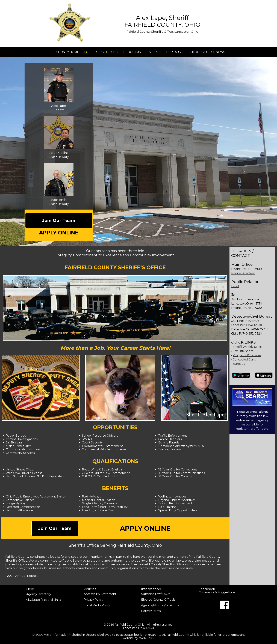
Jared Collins (59, 153)
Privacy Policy (93, 600)
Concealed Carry (244, 360)
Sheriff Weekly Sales (247, 347)
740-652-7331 (260, 329)
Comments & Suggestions (217, 593)
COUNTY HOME (68, 52)
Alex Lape (59, 106)
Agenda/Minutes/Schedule (160, 605)
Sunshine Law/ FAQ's (156, 594)
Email (235, 286)
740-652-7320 (252, 334)
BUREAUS (175, 52)
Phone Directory (243, 273)
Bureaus (239, 364)
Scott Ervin (59, 200)
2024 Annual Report (22, 576)
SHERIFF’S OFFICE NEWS (207, 52)
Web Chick (147, 638)
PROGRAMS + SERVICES (142, 52)
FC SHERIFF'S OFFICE (101, 52)
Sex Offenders (243, 351)
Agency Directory (39, 594)
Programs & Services (247, 355)
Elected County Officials (158, 600)
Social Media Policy (97, 605)
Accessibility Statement (100, 594)
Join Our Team (59, 220)
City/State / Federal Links (44, 600)
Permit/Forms (151, 611)
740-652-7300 (252, 308)
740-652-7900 (252, 269)
